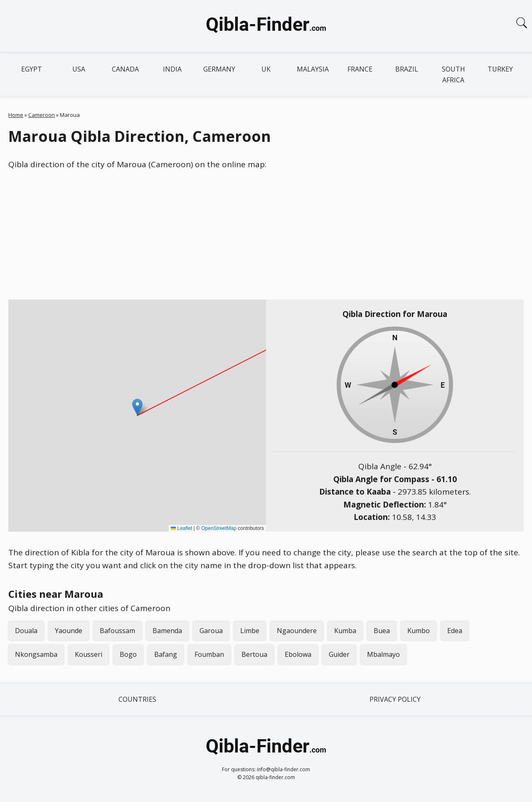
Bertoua (254, 654)
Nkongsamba (36, 654)
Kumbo (419, 631)
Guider (339, 654)
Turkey (500, 69)
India (172, 69)
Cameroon (42, 115)
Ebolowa (298, 654)
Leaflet (181, 528)
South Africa (453, 74)
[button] (137, 407)
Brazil (407, 69)
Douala (26, 631)
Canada (125, 69)
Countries (137, 699)
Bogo (128, 654)
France (360, 69)
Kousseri (89, 654)
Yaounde (69, 631)
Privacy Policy (395, 699)
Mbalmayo (383, 654)
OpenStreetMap (219, 528)
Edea (455, 631)
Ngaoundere (297, 631)
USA (79, 69)
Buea (382, 631)
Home (16, 115)
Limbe (250, 631)
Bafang (166, 654)
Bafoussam (117, 631)
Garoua (211, 631)
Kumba (345, 631)
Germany (219, 69)
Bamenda (167, 631)
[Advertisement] (266, 235)
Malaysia (313, 69)
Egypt (32, 69)
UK (266, 69)
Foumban (209, 654)
